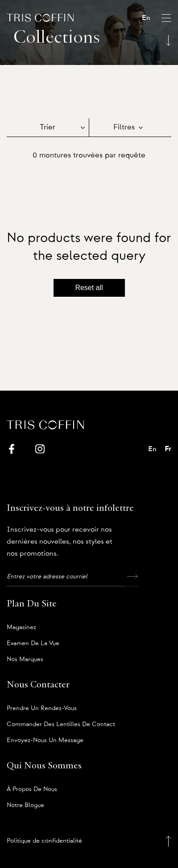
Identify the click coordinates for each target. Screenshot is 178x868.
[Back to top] (168, 841)
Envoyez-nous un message (45, 740)
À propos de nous (32, 789)
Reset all (89, 288)
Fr (168, 449)
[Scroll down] (168, 41)
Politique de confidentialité (44, 841)
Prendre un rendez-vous (42, 708)
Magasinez (21, 627)
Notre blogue (25, 805)
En (146, 18)
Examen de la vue (33, 643)
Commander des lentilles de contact (61, 724)
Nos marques (25, 659)
